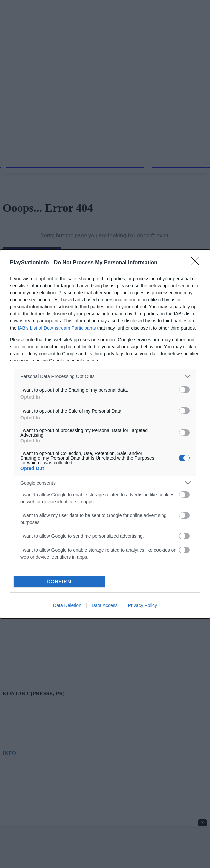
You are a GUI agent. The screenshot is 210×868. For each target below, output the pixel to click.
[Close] (197, 263)
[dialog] (105, 434)
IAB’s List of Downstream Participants (57, 328)
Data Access (105, 605)
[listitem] (105, 376)
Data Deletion (67, 605)
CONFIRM (59, 582)
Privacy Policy (143, 605)
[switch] (184, 390)
